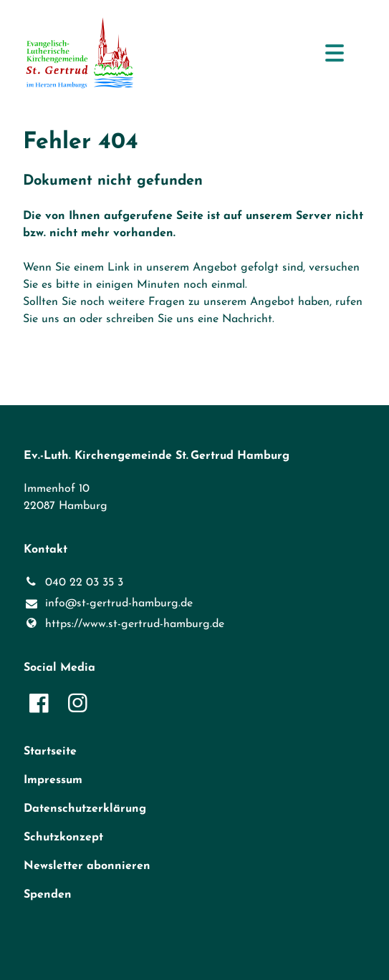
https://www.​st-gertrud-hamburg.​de (124, 624)
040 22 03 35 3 (73, 583)
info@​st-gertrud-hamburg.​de (108, 604)
